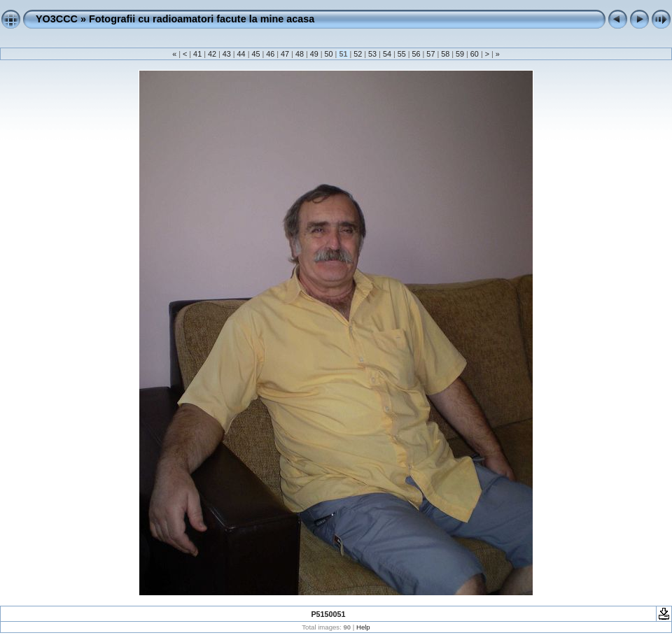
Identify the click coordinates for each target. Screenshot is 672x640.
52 (358, 54)
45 (255, 54)
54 (387, 54)
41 (197, 54)
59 (460, 54)
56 (416, 54)
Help (363, 627)
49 (314, 54)
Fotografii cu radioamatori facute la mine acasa (202, 19)
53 (372, 54)
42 (212, 54)
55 (402, 54)
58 (445, 54)
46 (270, 54)
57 (430, 54)
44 (241, 54)
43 (227, 54)
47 (285, 54)
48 (300, 54)
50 (329, 54)
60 (475, 54)
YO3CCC (57, 19)
